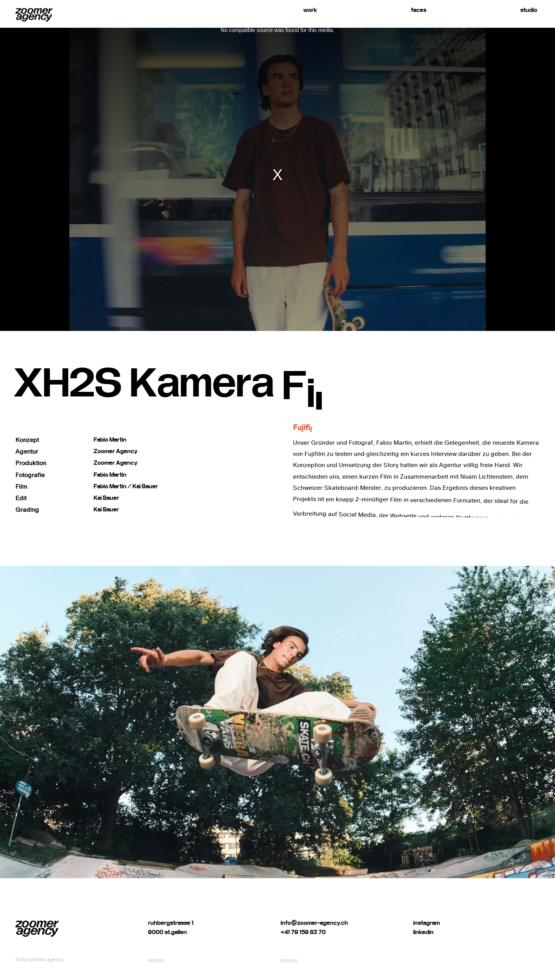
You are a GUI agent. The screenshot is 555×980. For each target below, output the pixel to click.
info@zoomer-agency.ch (314, 934)
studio (529, 10)
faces (419, 10)
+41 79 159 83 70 (303, 944)
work (310, 10)
